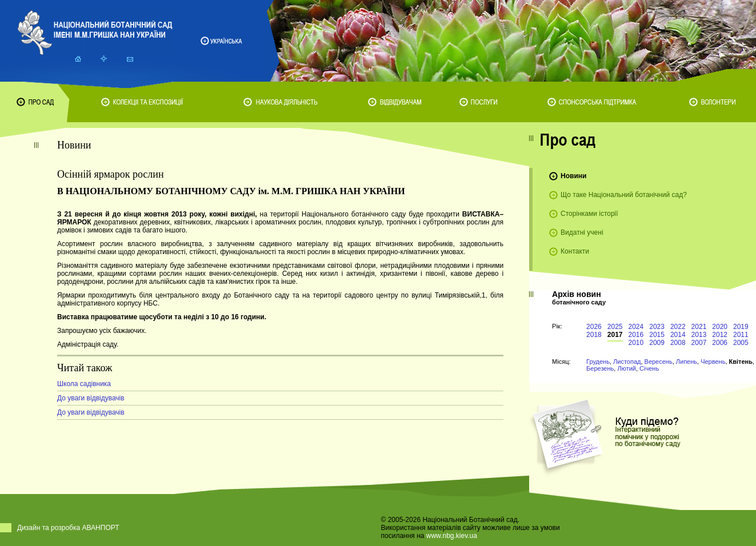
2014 (678, 335)
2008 (678, 343)
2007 (699, 343)
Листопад (627, 362)
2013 (699, 335)
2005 (741, 343)
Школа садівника (84, 384)
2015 (657, 335)
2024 (636, 327)
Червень (713, 362)
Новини (573, 176)
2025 (615, 327)
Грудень (598, 362)
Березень (600, 368)
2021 (699, 327)
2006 (720, 343)
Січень (649, 368)
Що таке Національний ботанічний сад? (624, 195)
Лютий (627, 368)
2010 (636, 343)
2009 (657, 343)
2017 (615, 335)
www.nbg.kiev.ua (452, 536)
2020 (720, 327)
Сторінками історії (589, 214)
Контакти (575, 251)
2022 (678, 327)
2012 (720, 335)
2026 (594, 327)
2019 (741, 327)
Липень (687, 362)
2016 (636, 335)
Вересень (659, 362)
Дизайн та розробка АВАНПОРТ (68, 528)
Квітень (741, 362)
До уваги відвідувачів (91, 398)
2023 (657, 327)
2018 (594, 335)
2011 (741, 335)
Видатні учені (582, 232)
